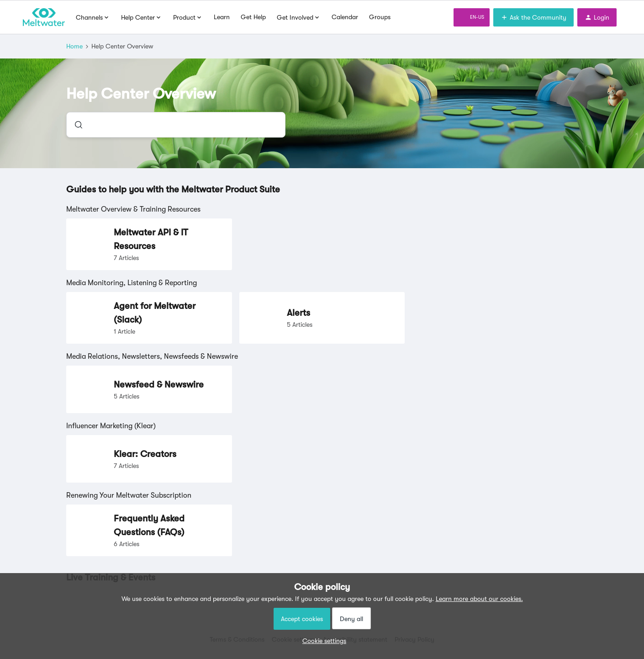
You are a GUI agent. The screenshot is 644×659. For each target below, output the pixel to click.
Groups (380, 17)
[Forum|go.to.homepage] (44, 17)
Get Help (253, 17)
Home (74, 46)
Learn (222, 17)
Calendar (345, 17)
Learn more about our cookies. (479, 599)
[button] (322, 641)
